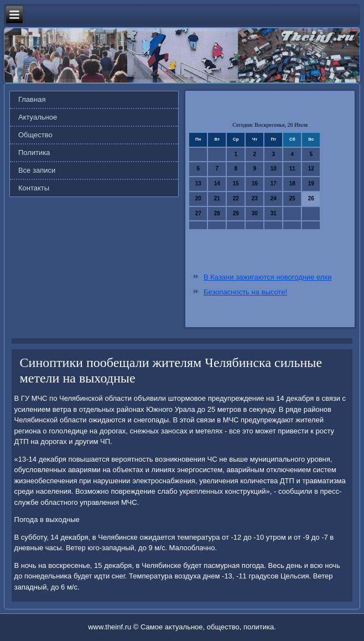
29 (236, 213)
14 (217, 183)
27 (198, 213)
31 (274, 213)
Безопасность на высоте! (245, 292)
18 (292, 183)
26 (311, 198)
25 (292, 198)
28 (217, 213)
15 (236, 183)
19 (311, 183)
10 (274, 169)
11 (292, 169)
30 (255, 213)
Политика (34, 153)
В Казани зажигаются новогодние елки (267, 277)
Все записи (37, 170)
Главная (32, 99)
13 (198, 183)
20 (198, 198)
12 (311, 169)
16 (255, 183)
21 (217, 198)
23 (255, 198)
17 (274, 183)
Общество (35, 135)
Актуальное (38, 117)
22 (236, 198)
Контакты (34, 188)
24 (274, 198)
